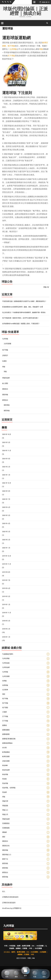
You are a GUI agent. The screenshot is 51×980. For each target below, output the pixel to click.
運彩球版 (5, 395)
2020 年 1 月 (6, 548)
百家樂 (25, 948)
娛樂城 (26, 725)
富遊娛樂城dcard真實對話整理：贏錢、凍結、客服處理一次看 (23, 307)
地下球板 (26, 699)
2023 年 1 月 (6, 475)
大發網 (26, 712)
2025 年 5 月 (6, 442)
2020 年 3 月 (6, 532)
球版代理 (26, 801)
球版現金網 (6, 378)
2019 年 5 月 (6, 596)
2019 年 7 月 (6, 580)
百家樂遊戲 (26, 828)
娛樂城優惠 (26, 730)
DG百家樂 (40, 946)
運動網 (26, 832)
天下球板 (26, 717)
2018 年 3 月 (6, 621)
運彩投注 (5, 389)
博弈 (26, 694)
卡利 (6, 946)
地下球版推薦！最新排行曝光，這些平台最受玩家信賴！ (21, 318)
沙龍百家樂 (26, 761)
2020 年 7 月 (6, 499)
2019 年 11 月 (7, 564)
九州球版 (13, 49)
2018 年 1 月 (6, 637)
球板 (5, 372)
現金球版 (26, 783)
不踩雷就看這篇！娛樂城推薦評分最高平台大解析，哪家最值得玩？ (24, 301)
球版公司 (26, 815)
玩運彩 (4, 361)
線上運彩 (5, 383)
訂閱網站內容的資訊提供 (10, 897)
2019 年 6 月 (6, 588)
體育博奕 (26, 864)
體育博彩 (7, 405)
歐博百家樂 (26, 757)
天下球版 (11, 56)
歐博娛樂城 (26, 752)
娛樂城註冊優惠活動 (26, 739)
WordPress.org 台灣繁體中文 (12, 908)
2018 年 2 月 (6, 629)
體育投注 (5, 400)
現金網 (26, 792)
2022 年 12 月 (7, 483)
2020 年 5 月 (6, 515)
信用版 (26, 681)
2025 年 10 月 (7, 434)
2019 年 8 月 (6, 572)
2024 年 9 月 (6, 459)
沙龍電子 (5, 355)
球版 (41, 49)
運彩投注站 (26, 846)
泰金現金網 (26, 770)
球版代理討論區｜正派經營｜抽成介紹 (25, 11)
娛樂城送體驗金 (26, 743)
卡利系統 (12, 946)
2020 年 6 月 (6, 507)
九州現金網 (26, 667)
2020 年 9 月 (6, 491)
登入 (4, 891)
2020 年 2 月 (6, 540)
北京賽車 (26, 690)
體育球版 (7, 411)
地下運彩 (26, 708)
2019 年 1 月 (6, 605)
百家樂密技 (26, 823)
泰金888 (26, 766)
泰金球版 (26, 774)
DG (33, 946)
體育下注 (26, 859)
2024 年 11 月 (7, 451)
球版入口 (26, 810)
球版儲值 (26, 806)
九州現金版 (26, 663)
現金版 (26, 779)
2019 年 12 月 (7, 556)
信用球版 (26, 685)
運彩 (26, 837)
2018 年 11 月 (7, 613)
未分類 (26, 748)
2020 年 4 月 (6, 523)
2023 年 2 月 (6, 467)
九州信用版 (26, 659)
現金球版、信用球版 (26, 788)
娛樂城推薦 (26, 734)
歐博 (19, 946)
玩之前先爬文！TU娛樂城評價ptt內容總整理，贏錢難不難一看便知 (24, 312)
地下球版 (11, 46)
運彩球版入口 (26, 855)
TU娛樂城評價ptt (26, 654)
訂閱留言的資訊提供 (9, 903)
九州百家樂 (8, 344)
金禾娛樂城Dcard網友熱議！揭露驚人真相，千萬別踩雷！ (21, 324)
